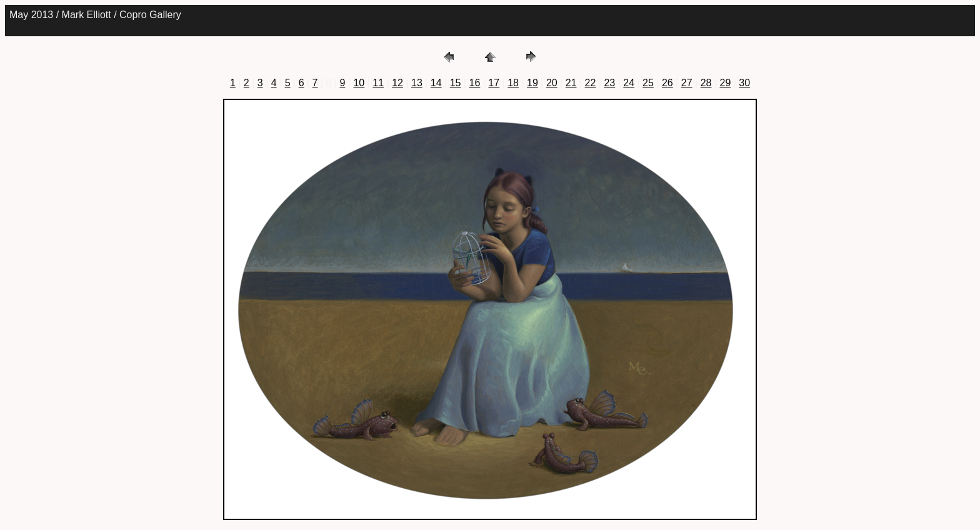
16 (475, 83)
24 (629, 83)
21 (571, 83)
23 (609, 83)
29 (725, 83)
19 (532, 83)
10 (359, 83)
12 (397, 83)
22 (591, 83)
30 (744, 83)
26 (667, 83)
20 (552, 83)
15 (456, 83)
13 (417, 83)
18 (513, 83)
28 (706, 83)
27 (687, 83)
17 (494, 83)
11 (378, 83)
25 (648, 83)
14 (436, 83)
